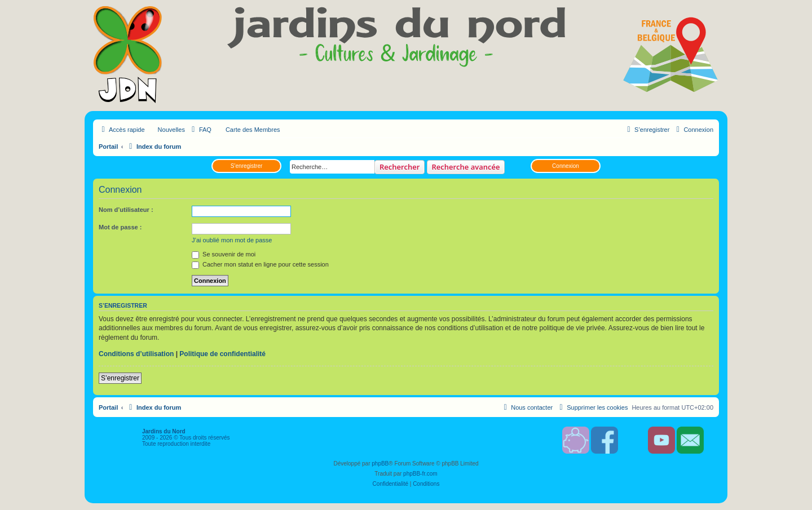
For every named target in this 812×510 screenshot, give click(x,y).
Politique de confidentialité (222, 354)
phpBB (380, 464)
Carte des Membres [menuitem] (253, 130)
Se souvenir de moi (224, 254)
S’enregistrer (247, 166)
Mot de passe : (120, 227)
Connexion (566, 166)
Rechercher (400, 167)
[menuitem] (200, 130)
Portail (108, 147)
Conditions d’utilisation (136, 354)
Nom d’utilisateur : (126, 210)
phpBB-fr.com (420, 474)
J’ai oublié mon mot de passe (232, 240)
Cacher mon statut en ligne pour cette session (260, 264)
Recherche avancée (466, 167)
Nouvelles (171, 130)
